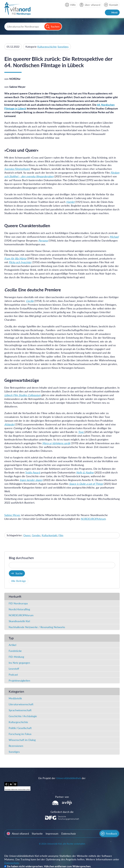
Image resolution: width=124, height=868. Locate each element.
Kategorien (16, 691)
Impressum (52, 834)
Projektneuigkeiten (19, 681)
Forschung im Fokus (20, 734)
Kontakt (114, 5)
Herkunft (15, 596)
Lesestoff (14, 669)
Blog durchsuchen (21, 558)
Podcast (13, 675)
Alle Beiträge (19, 581)
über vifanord (92, 5)
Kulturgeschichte (47, 47)
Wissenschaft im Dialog (22, 740)
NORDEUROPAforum (21, 615)
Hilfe (73, 5)
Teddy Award (33, 472)
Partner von (62, 797)
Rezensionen (16, 746)
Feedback (111, 834)
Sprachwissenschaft (20, 710)
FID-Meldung (16, 657)
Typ (11, 638)
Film (61, 535)
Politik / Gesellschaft (20, 728)
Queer (27, 535)
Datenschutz (69, 834)
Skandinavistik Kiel (19, 621)
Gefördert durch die (62, 812)
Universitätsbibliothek (69, 778)
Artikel (12, 645)
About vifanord (20, 834)
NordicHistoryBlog (19, 609)
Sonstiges (63, 47)
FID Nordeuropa (18, 603)
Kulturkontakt (49, 535)
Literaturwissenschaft (21, 704)
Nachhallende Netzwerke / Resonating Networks (37, 627)
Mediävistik (15, 698)
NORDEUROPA (93, 519)
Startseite (37, 834)
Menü (114, 12)
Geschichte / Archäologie (23, 716)
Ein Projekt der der (62, 778)
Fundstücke (15, 651)
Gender (36, 535)
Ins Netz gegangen (19, 663)
